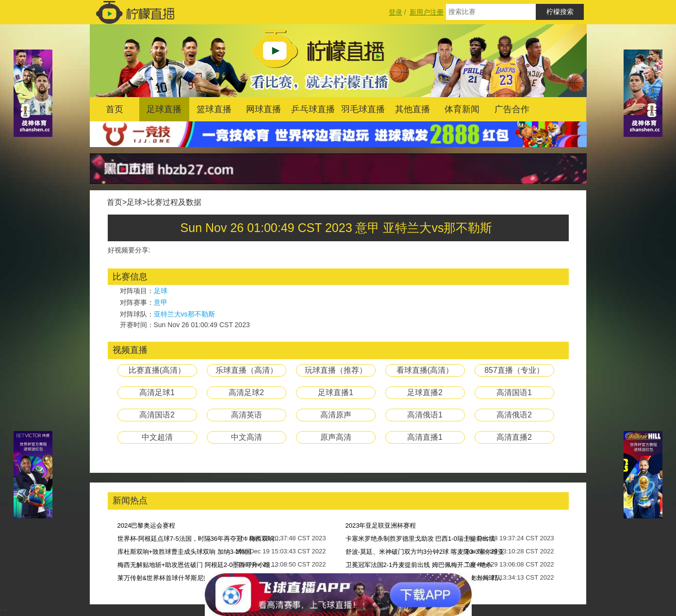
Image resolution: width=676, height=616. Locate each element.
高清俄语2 (514, 415)
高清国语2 (157, 415)
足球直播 (164, 109)
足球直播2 (425, 392)
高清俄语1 (425, 415)
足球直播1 (336, 392)
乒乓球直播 (313, 109)
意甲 (161, 302)
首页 (115, 109)
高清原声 (336, 415)
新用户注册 (427, 12)
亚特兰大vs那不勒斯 (184, 314)
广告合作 (512, 109)
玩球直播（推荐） (336, 370)
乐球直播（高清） (247, 370)
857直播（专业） (514, 370)
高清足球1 (157, 392)
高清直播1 (425, 437)
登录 (396, 12)
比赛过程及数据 (174, 202)
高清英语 (247, 415)
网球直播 (264, 109)
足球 (134, 202)
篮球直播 (214, 109)
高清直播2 (514, 437)
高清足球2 (246, 392)
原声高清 (336, 437)
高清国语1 (514, 392)
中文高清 (247, 437)
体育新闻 (462, 109)
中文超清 (157, 437)
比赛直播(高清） (157, 370)
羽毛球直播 (363, 109)
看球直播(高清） (425, 370)
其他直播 (412, 109)
